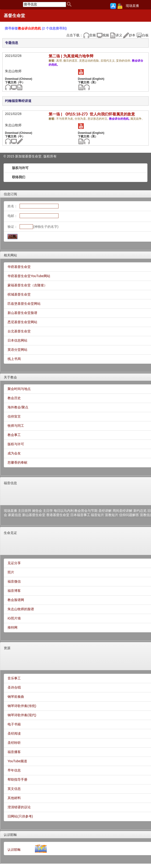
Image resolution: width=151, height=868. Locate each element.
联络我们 (19, 177)
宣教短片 (112, 515)
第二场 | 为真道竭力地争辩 (71, 56)
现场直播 (132, 6)
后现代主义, (108, 61)
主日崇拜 (25, 511)
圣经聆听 (14, 743)
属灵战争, (136, 119)
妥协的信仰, (124, 61)
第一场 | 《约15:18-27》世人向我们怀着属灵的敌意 (92, 114)
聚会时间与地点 (19, 389)
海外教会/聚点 (18, 407)
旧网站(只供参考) (20, 816)
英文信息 (14, 789)
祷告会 (37, 511)
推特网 (13, 627)
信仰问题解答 (129, 515)
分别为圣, (81, 119)
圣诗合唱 (14, 687)
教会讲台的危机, (120, 119)
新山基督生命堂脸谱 (22, 313)
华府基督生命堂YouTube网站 (29, 276)
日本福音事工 (80, 515)
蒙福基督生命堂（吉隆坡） (27, 285)
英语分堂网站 (17, 350)
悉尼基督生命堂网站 (22, 322)
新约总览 (140, 511)
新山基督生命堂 (34, 515)
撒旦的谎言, (71, 61)
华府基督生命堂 (19, 267)
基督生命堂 (14, 16)
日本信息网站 (17, 340)
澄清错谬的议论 (19, 807)
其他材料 (14, 798)
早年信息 (14, 770)
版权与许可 (20, 168)
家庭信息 (15, 515)
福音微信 (14, 581)
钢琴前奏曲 (16, 697)
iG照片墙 (14, 618)
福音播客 (14, 752)
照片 (11, 572)
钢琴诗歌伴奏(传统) (22, 706)
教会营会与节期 (86, 511)
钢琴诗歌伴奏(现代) (22, 715)
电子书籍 (14, 724)
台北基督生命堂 (19, 331)
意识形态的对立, (98, 119)
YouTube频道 (17, 761)
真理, (60, 61)
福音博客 (14, 591)
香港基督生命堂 (58, 515)
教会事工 (14, 435)
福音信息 (10, 483)
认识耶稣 (10, 835)
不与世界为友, (65, 119)
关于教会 (10, 377)
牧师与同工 (16, 426)
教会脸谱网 (16, 600)
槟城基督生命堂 (19, 294)
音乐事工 (14, 678)
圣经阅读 (14, 733)
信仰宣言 (14, 416)
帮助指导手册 (17, 779)
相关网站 (10, 255)
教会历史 (14, 398)
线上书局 (14, 359)
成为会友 (14, 453)
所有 (53, 156)
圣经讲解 (105, 511)
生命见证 (10, 533)
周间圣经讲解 (122, 511)
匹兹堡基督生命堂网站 (24, 304)
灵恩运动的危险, (90, 61)
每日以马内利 (64, 511)
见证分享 (14, 563)
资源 (7, 648)
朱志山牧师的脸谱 (21, 609)
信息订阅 (10, 194)
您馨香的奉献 (17, 462)
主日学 (48, 511)
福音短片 (97, 515)
